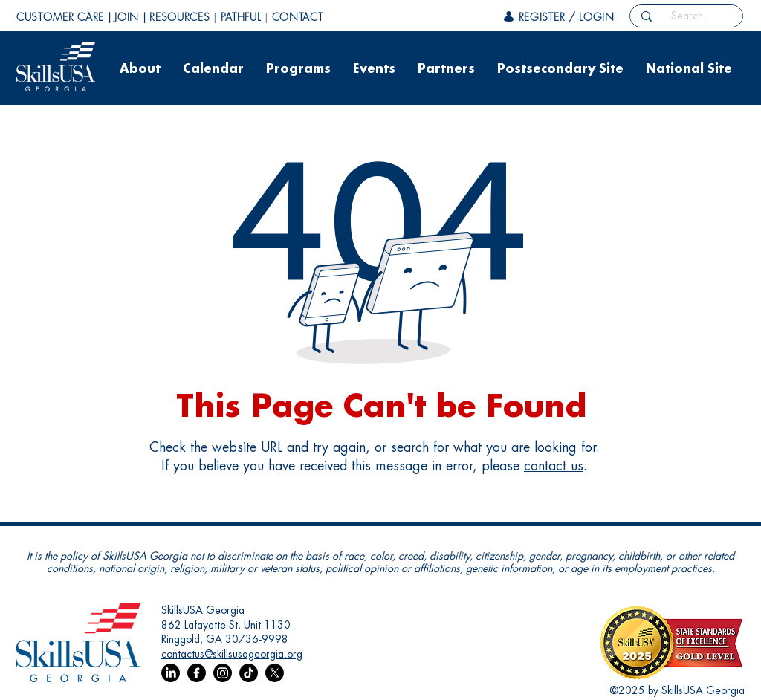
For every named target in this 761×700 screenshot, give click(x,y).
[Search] (687, 16)
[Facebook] (197, 673)
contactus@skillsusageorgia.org (232, 654)
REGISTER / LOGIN (567, 17)
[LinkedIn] (171, 673)
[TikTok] (249, 673)
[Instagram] (223, 673)
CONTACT (298, 17)
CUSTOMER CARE (60, 17)
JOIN (127, 17)
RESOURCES (179, 17)
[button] (140, 74)
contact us (554, 466)
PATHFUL (241, 17)
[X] (275, 673)
